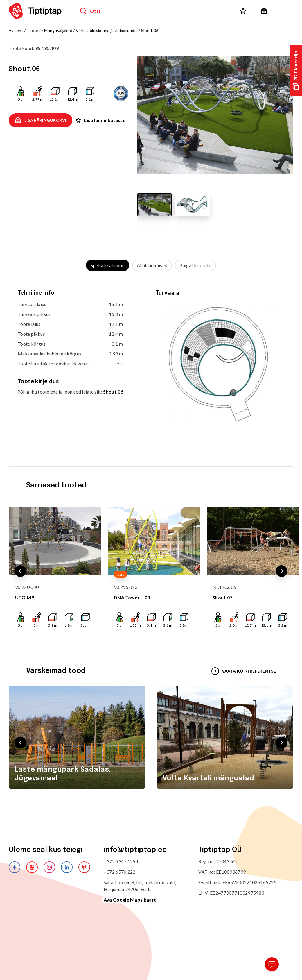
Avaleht (16, 30)
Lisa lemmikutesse (100, 120)
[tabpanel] (151, 363)
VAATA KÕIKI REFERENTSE (244, 671)
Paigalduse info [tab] (195, 265)
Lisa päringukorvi (41, 120)
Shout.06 (113, 392)
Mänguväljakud (58, 30)
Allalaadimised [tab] (152, 265)
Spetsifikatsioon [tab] (108, 265)
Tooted (34, 30)
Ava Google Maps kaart (130, 900)
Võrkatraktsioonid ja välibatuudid (107, 30)
